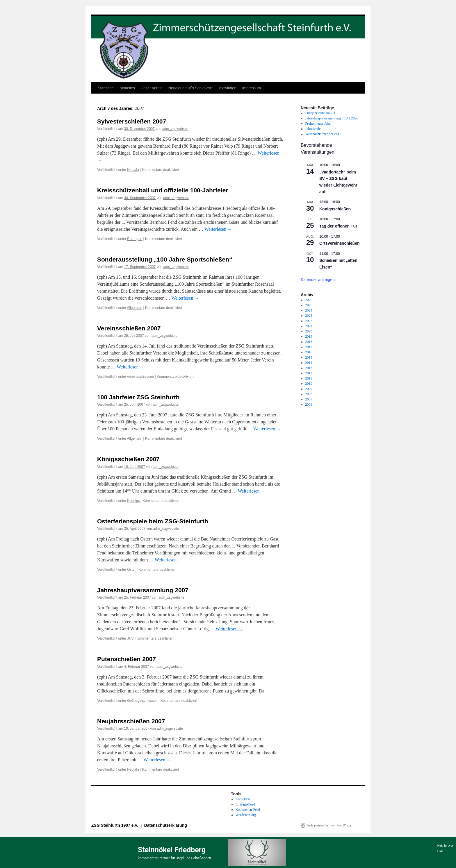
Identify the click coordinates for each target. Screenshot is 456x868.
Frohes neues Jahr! (318, 124)
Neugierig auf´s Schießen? (191, 88)
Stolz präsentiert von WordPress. (329, 825)
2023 (309, 316)
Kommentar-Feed (248, 810)
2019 (309, 337)
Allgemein (135, 308)
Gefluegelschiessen (142, 701)
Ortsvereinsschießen (340, 243)
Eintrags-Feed (245, 804)
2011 (309, 378)
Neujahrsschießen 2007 (131, 721)
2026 (309, 300)
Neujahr (133, 170)
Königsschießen (335, 209)
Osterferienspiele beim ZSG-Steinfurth (153, 521)
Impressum (252, 88)
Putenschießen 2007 (127, 659)
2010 (309, 384)
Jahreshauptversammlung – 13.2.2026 (332, 118)
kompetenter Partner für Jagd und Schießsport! (174, 858)
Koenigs (133, 501)
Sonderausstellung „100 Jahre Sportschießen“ (165, 259)
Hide (440, 851)
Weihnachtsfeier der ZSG (323, 134)
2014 (309, 363)
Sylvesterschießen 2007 (132, 121)
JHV (130, 638)
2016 (309, 352)
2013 (309, 368)
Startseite (106, 88)
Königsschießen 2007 (128, 459)
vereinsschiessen (140, 377)
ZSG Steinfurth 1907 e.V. (115, 825)
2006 (309, 405)
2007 (309, 399)
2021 (309, 326)
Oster (131, 570)
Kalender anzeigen (318, 280)
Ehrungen (135, 239)
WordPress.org (246, 815)
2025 (309, 305)
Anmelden (243, 799)
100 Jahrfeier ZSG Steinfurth (138, 397)
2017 (309, 347)
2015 (309, 357)
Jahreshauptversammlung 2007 (143, 590)
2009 (309, 389)
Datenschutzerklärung (166, 825)
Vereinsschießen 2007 (129, 328)
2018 (309, 342)
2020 (309, 331)
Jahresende (313, 129)
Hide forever (445, 846)
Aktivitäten (228, 88)
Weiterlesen (218, 229)
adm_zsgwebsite (175, 129)
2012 (309, 373)
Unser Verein (152, 88)
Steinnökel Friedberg (172, 850)
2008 (309, 394)
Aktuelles (127, 88)
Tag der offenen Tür (338, 226)
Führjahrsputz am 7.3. (321, 113)
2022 (309, 321)
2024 (309, 310)
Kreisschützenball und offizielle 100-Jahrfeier (163, 190)
